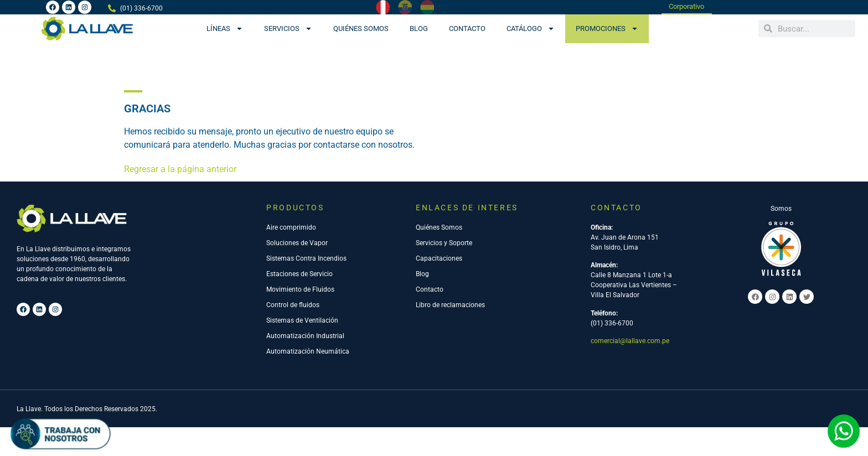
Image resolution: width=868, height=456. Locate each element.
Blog (419, 28)
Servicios (288, 28)
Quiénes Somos (361, 28)
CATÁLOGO (531, 28)
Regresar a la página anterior (180, 170)
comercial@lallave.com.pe (630, 342)
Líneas (225, 28)
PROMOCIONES (607, 28)
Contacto (467, 28)
